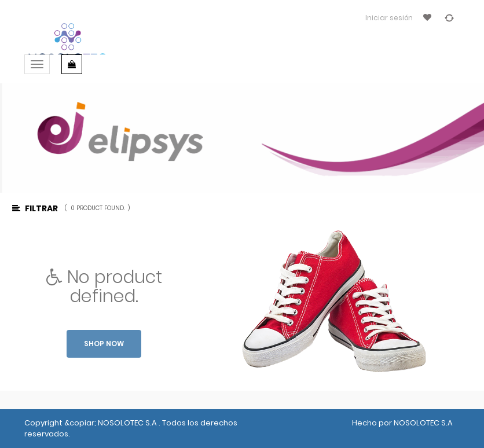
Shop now (104, 344)
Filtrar (35, 208)
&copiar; (81, 423)
